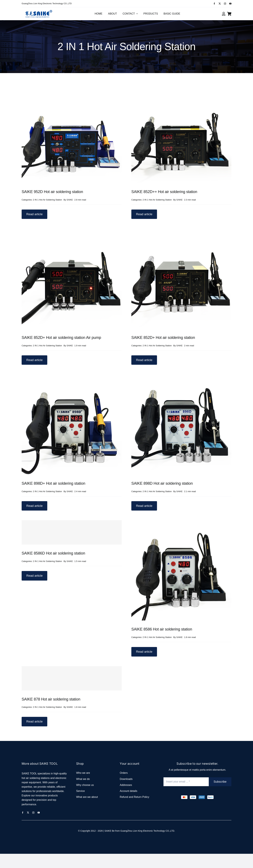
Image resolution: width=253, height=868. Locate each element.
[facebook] (214, 4)
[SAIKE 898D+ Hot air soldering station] (72, 377)
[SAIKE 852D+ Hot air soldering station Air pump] (72, 231)
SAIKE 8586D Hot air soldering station (53, 553)
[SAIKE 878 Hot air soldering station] (72, 678)
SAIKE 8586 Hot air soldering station (162, 629)
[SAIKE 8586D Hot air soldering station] (72, 532)
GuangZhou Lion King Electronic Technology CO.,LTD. (148, 831)
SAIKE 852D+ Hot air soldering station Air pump (61, 337)
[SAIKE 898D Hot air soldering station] (181, 377)
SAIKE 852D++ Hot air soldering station (164, 192)
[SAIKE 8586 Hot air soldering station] (181, 522)
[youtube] (230, 4)
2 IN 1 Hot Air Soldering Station (47, 200)
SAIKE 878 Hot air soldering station (51, 699)
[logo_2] (39, 10)
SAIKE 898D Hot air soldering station (162, 483)
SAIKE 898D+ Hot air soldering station (53, 483)
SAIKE (70, 200)
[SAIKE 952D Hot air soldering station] (72, 85)
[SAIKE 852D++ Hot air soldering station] (181, 85)
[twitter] (220, 4)
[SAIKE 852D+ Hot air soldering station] (181, 231)
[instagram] (225, 4)
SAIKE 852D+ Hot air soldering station (163, 337)
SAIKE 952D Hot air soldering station (52, 192)
